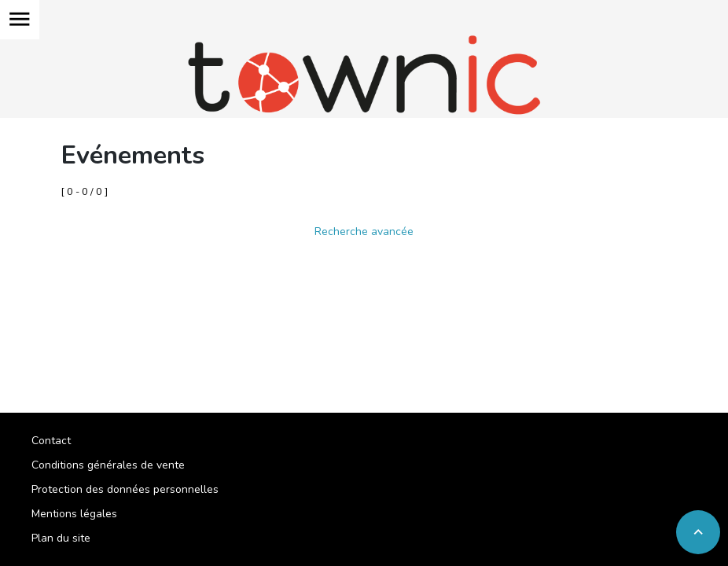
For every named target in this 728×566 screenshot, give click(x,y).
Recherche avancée (364, 232)
